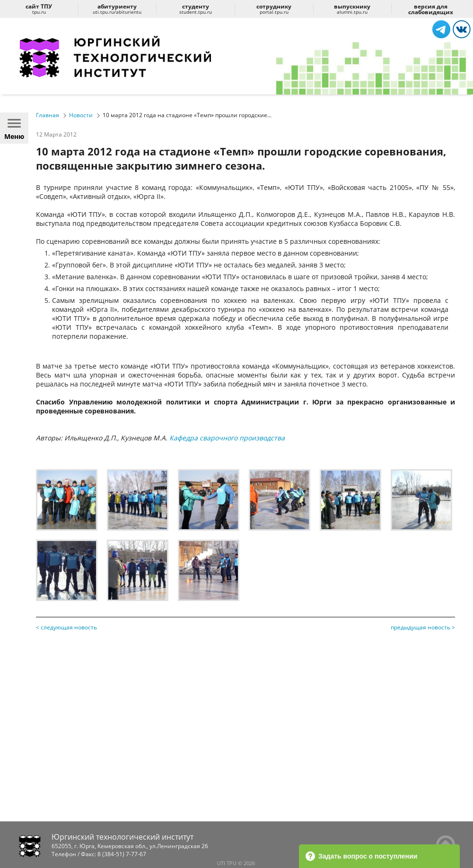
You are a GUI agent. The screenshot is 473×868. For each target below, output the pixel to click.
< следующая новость (66, 627)
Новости (81, 115)
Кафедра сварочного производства (226, 438)
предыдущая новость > (423, 627)
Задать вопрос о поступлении (361, 856)
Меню (14, 128)
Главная (48, 115)
